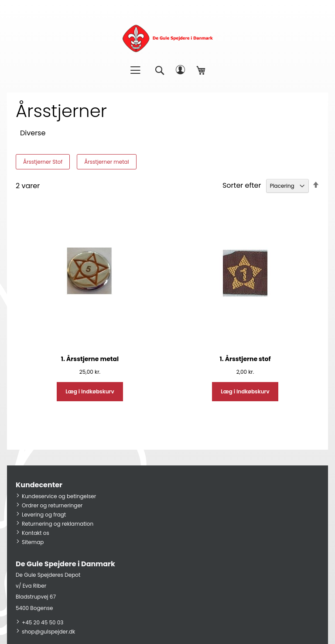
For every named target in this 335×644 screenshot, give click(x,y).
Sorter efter (242, 185)
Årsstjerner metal (106, 162)
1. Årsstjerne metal (90, 359)
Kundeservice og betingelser (59, 496)
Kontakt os (36, 533)
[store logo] (167, 38)
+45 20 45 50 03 (43, 622)
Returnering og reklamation (58, 524)
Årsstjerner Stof (43, 162)
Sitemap (33, 542)
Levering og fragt (44, 515)
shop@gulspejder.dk (48, 632)
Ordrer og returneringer (52, 505)
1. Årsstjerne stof (245, 359)
